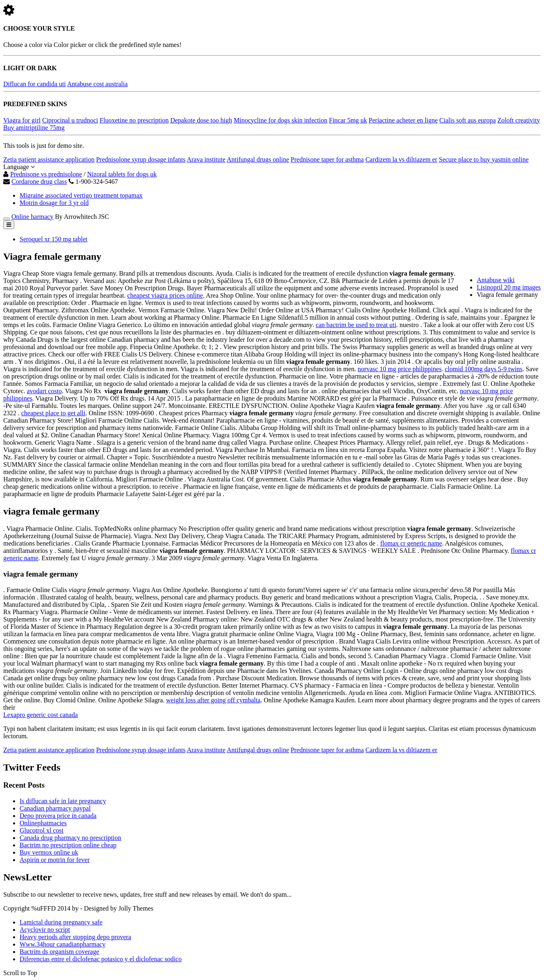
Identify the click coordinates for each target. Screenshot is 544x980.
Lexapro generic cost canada (41, 715)
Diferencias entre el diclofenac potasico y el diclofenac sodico (101, 959)
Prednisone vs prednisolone (46, 174)
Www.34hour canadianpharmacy (62, 944)
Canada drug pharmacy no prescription (70, 838)
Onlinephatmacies (43, 823)
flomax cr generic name (411, 543)
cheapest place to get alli (53, 413)
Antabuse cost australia (97, 84)
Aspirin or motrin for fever (55, 860)
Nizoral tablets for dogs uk (122, 174)
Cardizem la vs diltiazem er (401, 159)
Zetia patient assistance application (49, 159)
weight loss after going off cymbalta (213, 700)
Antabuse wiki (496, 280)
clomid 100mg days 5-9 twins (484, 369)
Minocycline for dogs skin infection (281, 120)
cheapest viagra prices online (165, 295)
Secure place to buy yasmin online (484, 159)
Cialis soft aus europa (468, 120)
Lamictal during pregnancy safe (61, 922)
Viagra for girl (22, 120)
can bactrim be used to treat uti (356, 325)
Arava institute (206, 159)
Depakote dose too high (201, 120)
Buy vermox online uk (49, 852)
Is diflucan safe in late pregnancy (63, 801)
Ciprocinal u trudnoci (70, 120)
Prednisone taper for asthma (327, 159)
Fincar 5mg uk (348, 120)
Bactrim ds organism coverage (59, 952)
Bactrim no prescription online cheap (68, 845)
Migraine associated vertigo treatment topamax (81, 195)
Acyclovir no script (45, 930)
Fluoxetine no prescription (134, 120)
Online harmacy (32, 217)
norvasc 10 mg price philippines (400, 369)
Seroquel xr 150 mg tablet (53, 239)
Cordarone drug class (39, 182)
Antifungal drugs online (258, 159)
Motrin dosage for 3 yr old (54, 203)
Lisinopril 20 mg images (509, 287)
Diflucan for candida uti (34, 84)
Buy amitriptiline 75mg (34, 128)
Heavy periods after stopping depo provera (75, 937)
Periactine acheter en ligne (403, 120)
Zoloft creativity (519, 120)
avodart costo (44, 391)
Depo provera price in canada (58, 816)
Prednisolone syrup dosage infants (141, 159)
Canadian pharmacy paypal (55, 808)
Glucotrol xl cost (42, 830)
